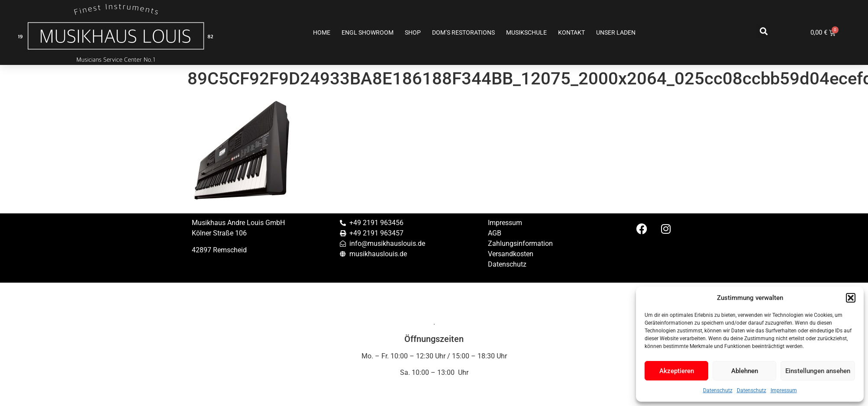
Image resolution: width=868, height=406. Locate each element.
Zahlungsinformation (520, 243)
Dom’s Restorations (463, 32)
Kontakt (571, 32)
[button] (851, 298)
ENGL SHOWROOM (368, 32)
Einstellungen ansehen (818, 371)
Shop (413, 32)
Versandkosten (511, 254)
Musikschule (526, 32)
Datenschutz (718, 390)
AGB (495, 233)
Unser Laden (616, 32)
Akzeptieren (677, 371)
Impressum (784, 390)
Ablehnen (745, 371)
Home (322, 32)
